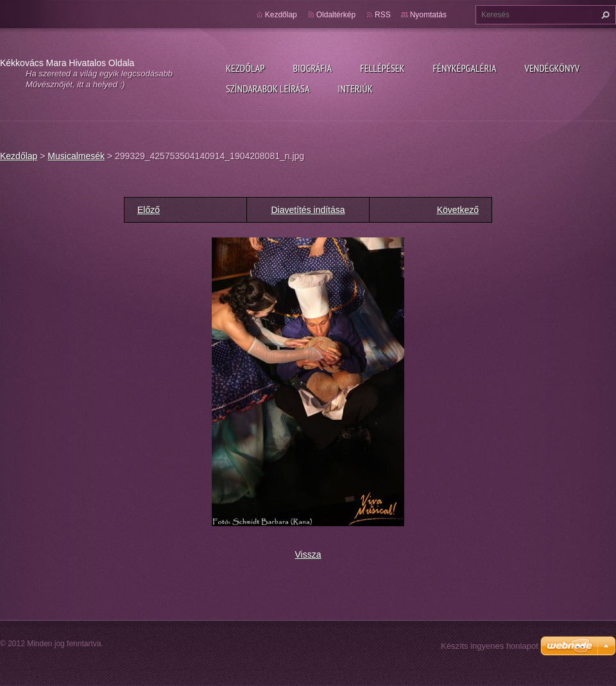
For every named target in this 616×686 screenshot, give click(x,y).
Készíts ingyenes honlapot (490, 646)
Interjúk (355, 89)
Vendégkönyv (552, 68)
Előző (149, 210)
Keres (604, 15)
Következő (458, 210)
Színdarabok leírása (268, 89)
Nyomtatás (428, 15)
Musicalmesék (76, 156)
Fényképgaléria (465, 68)
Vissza (308, 554)
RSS (383, 15)
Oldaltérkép (336, 15)
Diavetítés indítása (308, 210)
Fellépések (382, 68)
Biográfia (312, 68)
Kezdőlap (245, 68)
